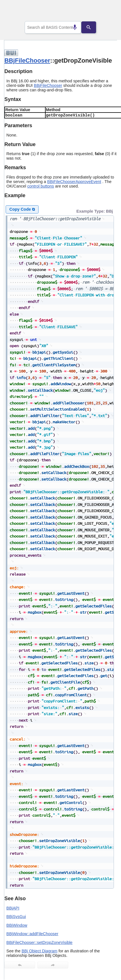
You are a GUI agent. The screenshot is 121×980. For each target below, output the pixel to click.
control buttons (41, 186)
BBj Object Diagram (39, 951)
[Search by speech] (71, 27)
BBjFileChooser (27, 60)
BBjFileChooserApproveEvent (74, 182)
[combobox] (53, 27)
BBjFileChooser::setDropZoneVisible (40, 942)
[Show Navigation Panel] (106, 12)
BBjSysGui (16, 917)
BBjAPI (13, 908)
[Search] (93, 27)
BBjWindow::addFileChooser (32, 934)
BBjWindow (17, 925)
